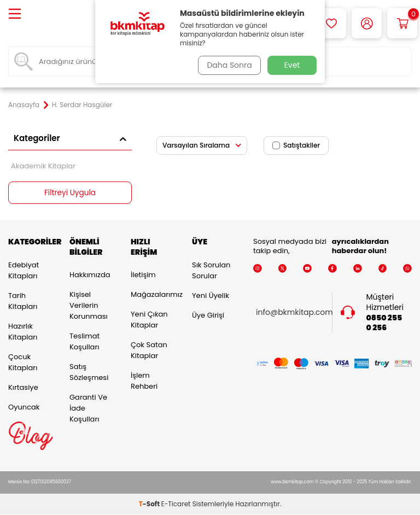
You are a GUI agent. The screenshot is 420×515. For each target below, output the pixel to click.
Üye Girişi (208, 315)
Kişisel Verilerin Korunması (89, 306)
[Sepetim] (402, 23)
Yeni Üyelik (211, 295)
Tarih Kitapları (23, 301)
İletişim (143, 275)
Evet (292, 65)
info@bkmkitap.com (294, 313)
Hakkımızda (90, 275)
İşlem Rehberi (144, 381)
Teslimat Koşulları (84, 342)
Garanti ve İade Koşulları (88, 409)
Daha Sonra (228, 65)
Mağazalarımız (153, 295)
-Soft (150, 504)
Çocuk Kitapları (23, 362)
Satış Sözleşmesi (89, 373)
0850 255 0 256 (384, 323)
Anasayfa (24, 105)
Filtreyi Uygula (70, 193)
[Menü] (15, 14)
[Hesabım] (367, 23)
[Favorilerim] (331, 23)
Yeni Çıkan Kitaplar (149, 320)
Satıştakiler (296, 145)
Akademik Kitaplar (43, 166)
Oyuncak (24, 407)
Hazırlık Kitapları (23, 332)
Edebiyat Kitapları (24, 270)
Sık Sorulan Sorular (211, 270)
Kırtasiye (23, 387)
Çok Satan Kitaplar (149, 351)
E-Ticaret (176, 504)
